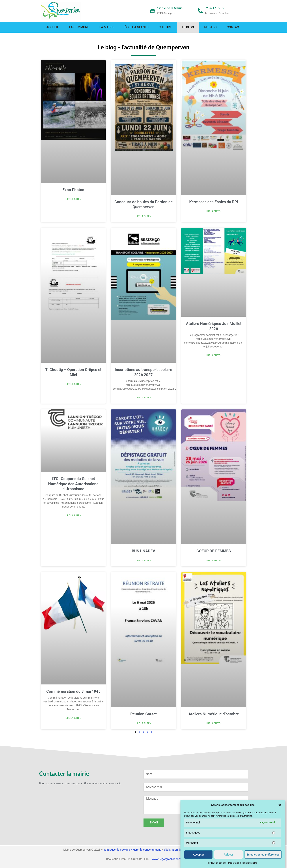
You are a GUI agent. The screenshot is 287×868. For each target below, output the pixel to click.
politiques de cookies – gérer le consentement (132, 850)
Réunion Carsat (143, 715)
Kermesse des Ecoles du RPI (214, 202)
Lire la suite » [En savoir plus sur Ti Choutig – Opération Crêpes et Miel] (73, 384)
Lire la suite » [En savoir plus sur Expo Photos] (73, 199)
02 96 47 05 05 (216, 8)
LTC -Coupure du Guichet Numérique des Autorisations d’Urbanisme (73, 484)
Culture (165, 27)
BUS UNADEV (143, 551)
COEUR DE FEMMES (214, 551)
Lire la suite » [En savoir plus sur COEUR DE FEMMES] (214, 561)
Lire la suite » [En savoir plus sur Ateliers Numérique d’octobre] (214, 724)
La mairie (107, 27)
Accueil (53, 27)
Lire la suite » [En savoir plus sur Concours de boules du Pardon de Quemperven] (143, 216)
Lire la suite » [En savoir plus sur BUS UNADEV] (143, 561)
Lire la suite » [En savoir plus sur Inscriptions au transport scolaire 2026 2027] (143, 398)
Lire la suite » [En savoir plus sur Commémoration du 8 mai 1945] (73, 719)
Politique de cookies (217, 863)
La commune (79, 27)
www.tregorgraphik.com (166, 859)
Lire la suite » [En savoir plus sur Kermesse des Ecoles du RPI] (214, 211)
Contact (234, 27)
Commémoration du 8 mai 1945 (73, 692)
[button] (280, 805)
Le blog (188, 27)
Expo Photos (73, 190)
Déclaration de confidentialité (243, 863)
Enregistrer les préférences (263, 855)
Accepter (198, 855)
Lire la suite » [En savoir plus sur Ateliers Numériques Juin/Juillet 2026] (214, 356)
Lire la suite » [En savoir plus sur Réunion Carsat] (143, 724)
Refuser (229, 855)
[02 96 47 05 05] (200, 11)
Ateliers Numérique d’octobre (214, 715)
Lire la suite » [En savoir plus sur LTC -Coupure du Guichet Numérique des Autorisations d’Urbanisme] (73, 516)
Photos (210, 27)
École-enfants (136, 27)
